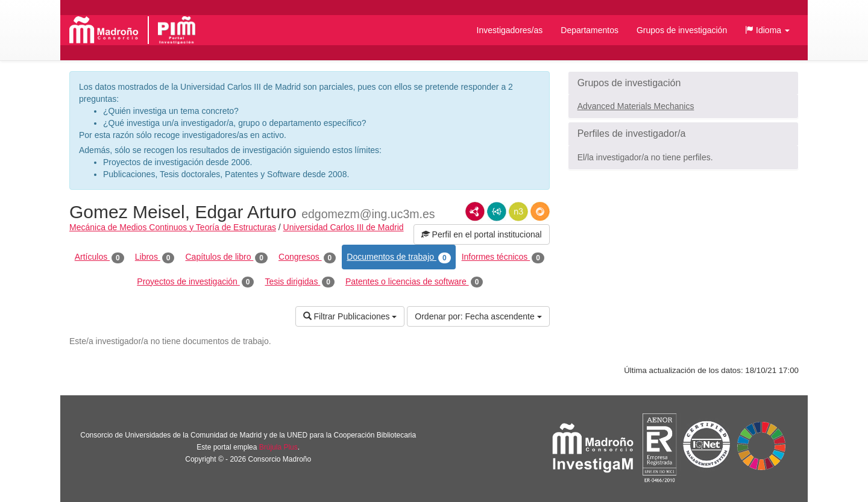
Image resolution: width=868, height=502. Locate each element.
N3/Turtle (518, 212)
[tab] (683, 83)
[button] (767, 30)
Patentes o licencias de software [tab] (414, 282)
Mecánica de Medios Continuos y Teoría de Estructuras (173, 227)
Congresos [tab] (307, 257)
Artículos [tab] (99, 257)
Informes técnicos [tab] (503, 257)
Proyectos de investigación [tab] (195, 282)
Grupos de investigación (682, 30)
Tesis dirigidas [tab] (300, 282)
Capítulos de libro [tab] (226, 257)
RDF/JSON (540, 212)
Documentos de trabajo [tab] (398, 257)
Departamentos (590, 30)
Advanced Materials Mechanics (636, 106)
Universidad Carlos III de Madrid (344, 227)
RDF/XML (475, 212)
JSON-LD (497, 212)
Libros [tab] (155, 257)
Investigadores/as (510, 30)
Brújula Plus (278, 447)
